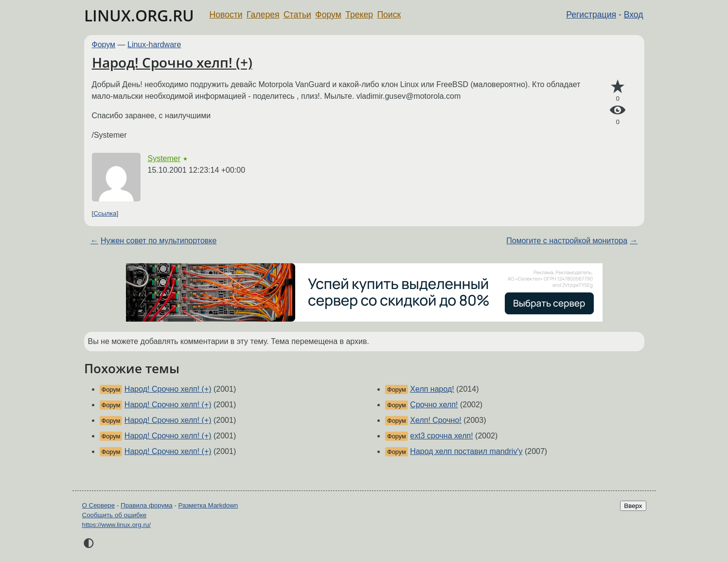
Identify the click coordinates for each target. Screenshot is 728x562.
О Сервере (99, 505)
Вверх (633, 506)
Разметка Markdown (208, 505)
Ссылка (105, 213)
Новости (226, 15)
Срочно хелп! (434, 405)
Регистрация (591, 15)
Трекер (359, 15)
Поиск (389, 15)
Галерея (263, 15)
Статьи (297, 15)
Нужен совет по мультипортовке (159, 241)
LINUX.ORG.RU (139, 15)
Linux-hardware (154, 45)
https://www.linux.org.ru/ (116, 525)
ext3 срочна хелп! (441, 436)
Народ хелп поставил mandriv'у (466, 451)
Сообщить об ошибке (115, 515)
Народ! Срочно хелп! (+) (172, 62)
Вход (634, 15)
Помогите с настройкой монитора (567, 241)
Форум (328, 15)
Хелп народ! (432, 389)
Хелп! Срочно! (435, 420)
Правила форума (147, 505)
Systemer (164, 158)
